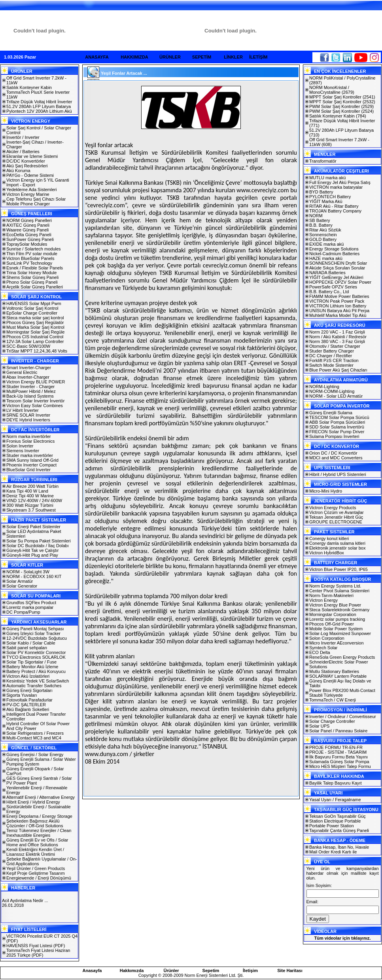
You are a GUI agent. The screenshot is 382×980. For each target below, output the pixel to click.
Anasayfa (92, 971)
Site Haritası (290, 971)
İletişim (250, 971)
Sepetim (211, 971)
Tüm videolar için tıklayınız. (342, 938)
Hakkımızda (132, 971)
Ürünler (171, 971)
